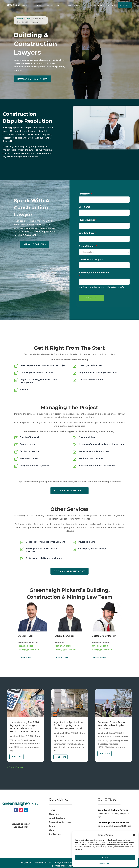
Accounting (54, 5)
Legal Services (57, 813)
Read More (25, 653)
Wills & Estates (120, 732)
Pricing (98, 5)
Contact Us (55, 829)
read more (16, 752)
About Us (54, 809)
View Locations (35, 244)
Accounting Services (60, 817)
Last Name (85, 207)
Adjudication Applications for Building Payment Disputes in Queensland (68, 721)
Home (20, 19)
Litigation (59, 732)
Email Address (87, 233)
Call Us (111, 5)
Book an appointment (69, 486)
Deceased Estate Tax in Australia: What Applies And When (111, 721)
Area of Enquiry (87, 246)
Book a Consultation (33, 79)
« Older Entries (15, 762)
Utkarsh (16, 731)
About (77, 5)
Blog (88, 5)
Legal (39, 5)
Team (68, 5)
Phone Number (87, 220)
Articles (102, 732)
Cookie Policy (104, 863)
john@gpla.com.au (102, 645)
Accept (105, 857)
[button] (134, 835)
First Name (85, 194)
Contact (125, 5)
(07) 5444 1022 (28, 235)
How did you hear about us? (94, 273)
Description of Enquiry (91, 259)
